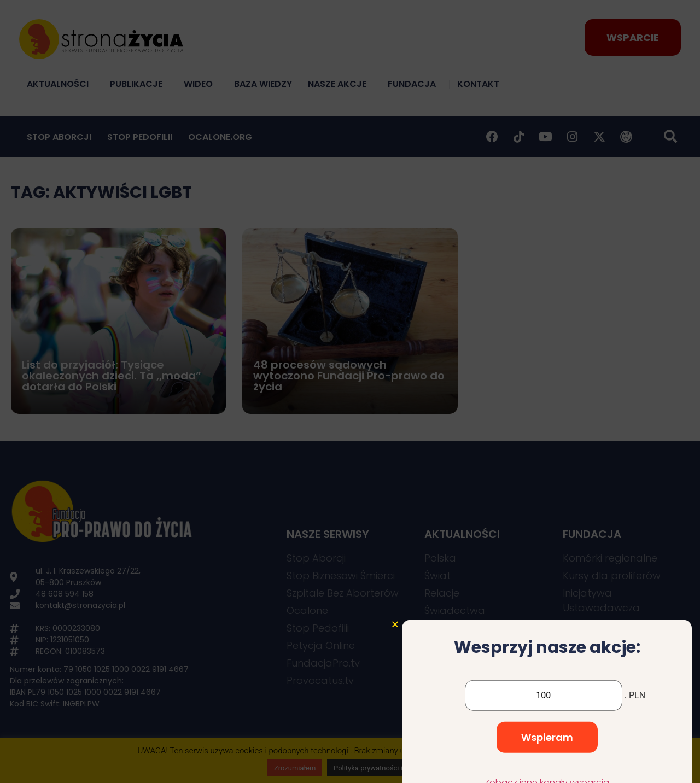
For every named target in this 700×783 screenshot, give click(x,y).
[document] (350, 391)
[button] (395, 683)
